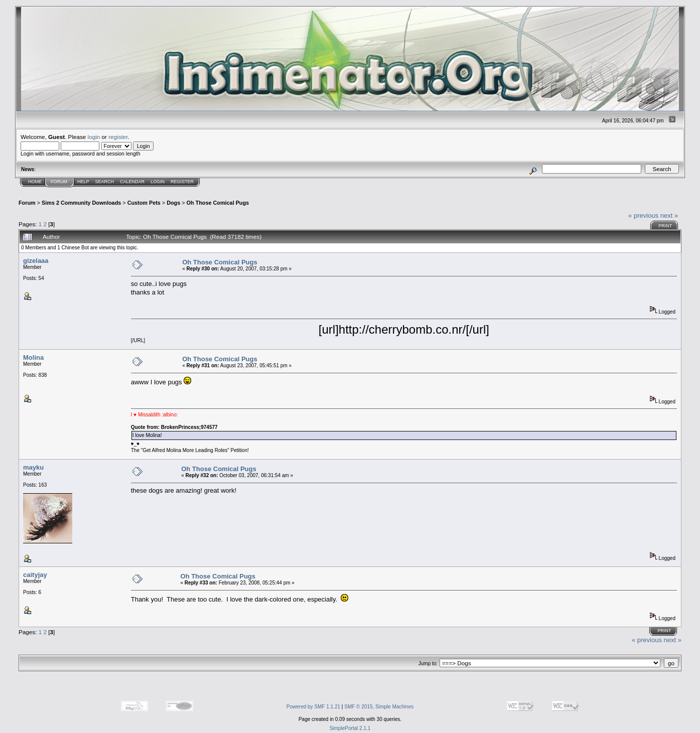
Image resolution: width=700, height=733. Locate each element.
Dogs (173, 203)
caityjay (35, 575)
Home (35, 182)
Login (158, 182)
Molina (33, 357)
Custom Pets (144, 203)
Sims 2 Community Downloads (81, 203)
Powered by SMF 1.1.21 (313, 707)
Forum (59, 182)
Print (665, 226)
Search (105, 182)
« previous (643, 215)
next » (669, 215)
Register (182, 182)
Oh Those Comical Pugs (218, 203)
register (118, 137)
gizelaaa (36, 261)
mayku (33, 467)
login (94, 137)
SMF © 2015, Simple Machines (379, 707)
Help (83, 182)
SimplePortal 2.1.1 (350, 728)
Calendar (132, 182)
